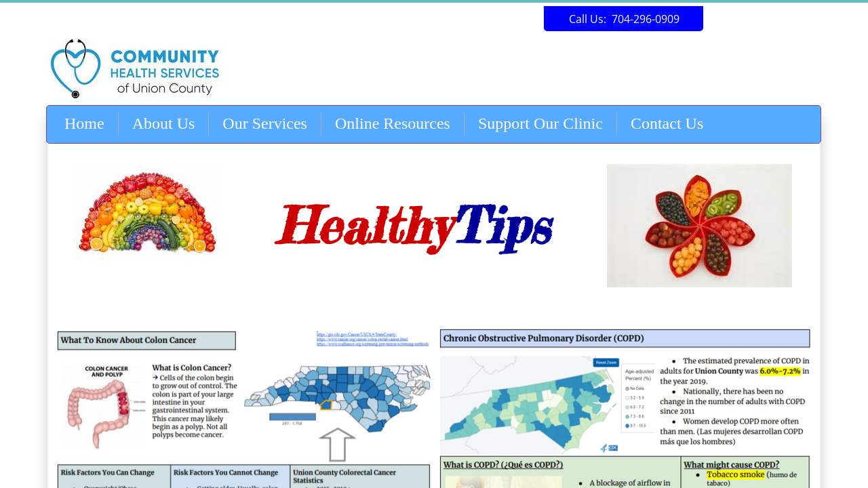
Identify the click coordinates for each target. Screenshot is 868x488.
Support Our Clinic (540, 123)
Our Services (265, 123)
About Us (164, 123)
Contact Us (667, 123)
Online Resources (393, 123)
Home (84, 123)
